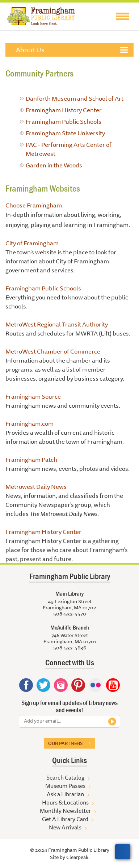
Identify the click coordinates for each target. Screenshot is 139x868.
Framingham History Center (64, 110)
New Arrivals (65, 827)
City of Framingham (32, 243)
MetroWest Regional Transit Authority (57, 324)
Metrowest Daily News (36, 486)
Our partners (65, 743)
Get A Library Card (65, 819)
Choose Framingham (34, 205)
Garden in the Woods (54, 165)
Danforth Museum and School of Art (75, 98)
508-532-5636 (70, 648)
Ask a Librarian (65, 794)
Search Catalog (65, 777)
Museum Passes (65, 786)
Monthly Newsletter (65, 811)
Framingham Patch (31, 459)
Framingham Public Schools (64, 121)
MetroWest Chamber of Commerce (53, 351)
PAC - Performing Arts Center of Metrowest (69, 149)
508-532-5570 (70, 614)
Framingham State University (65, 133)
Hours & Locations (65, 802)
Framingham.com (30, 423)
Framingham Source (33, 396)
